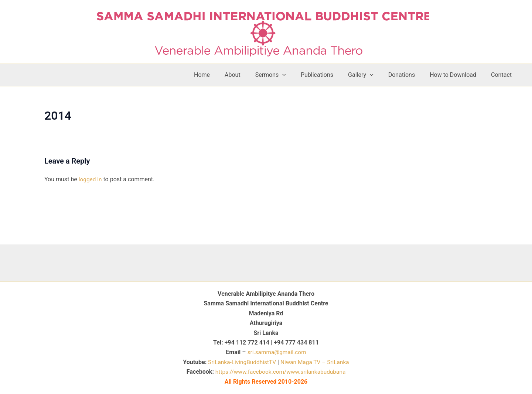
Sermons (287, 75)
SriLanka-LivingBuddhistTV (240, 362)
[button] (299, 75)
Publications (330, 75)
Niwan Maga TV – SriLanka (316, 362)
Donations (409, 75)
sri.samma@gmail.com (277, 352)
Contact (503, 75)
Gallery (371, 75)
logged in (91, 179)
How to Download (457, 75)
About (252, 75)
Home (224, 75)
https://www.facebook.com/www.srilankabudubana (280, 372)
